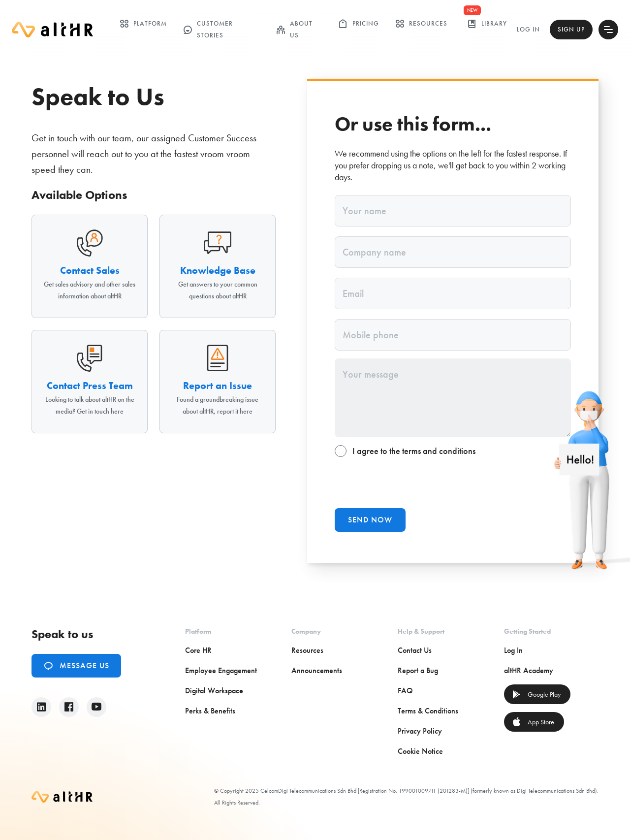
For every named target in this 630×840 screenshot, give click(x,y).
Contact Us (415, 650)
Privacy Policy (420, 731)
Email (353, 293)
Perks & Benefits (210, 711)
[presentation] (409, 481)
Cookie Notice (420, 751)
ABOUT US (294, 29)
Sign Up (571, 29)
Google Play (536, 694)
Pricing (359, 24)
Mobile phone (371, 335)
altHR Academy (529, 670)
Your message (371, 374)
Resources (421, 24)
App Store (533, 722)
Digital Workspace (214, 691)
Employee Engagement (221, 670)
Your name (364, 211)
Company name (374, 252)
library (487, 24)
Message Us (76, 666)
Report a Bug (418, 670)
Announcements (317, 670)
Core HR (198, 650)
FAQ (405, 691)
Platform (143, 24)
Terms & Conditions (428, 711)
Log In (528, 29)
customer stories (208, 29)
